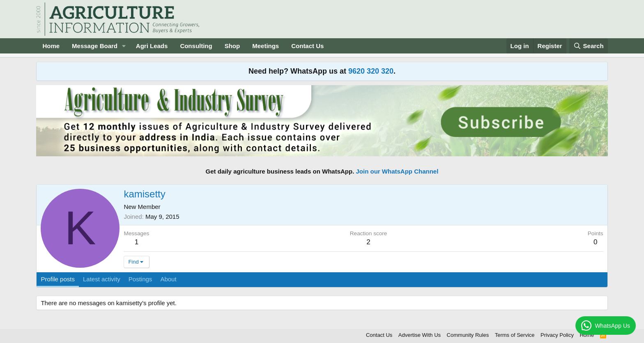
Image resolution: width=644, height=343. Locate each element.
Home (51, 46)
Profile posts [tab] (58, 279)
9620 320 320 (371, 71)
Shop (232, 46)
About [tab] (168, 279)
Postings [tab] (140, 279)
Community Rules (468, 335)
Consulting (196, 46)
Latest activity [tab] (102, 279)
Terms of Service (515, 335)
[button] (124, 46)
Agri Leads (152, 46)
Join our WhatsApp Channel (397, 171)
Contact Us (307, 46)
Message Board (95, 46)
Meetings (266, 46)
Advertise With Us (420, 335)
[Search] (589, 46)
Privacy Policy (557, 335)
